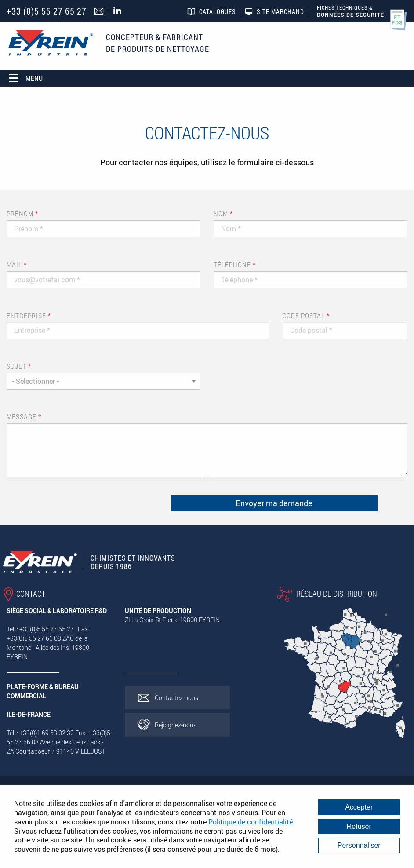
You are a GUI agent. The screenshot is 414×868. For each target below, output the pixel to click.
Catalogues (217, 12)
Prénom (22, 214)
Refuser (359, 826)
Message (24, 417)
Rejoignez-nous (176, 725)
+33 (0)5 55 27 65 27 (47, 11)
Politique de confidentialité (251, 822)
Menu (26, 78)
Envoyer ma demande (274, 503)
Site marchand (280, 12)
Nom (223, 214)
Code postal (306, 316)
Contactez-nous (176, 698)
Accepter (359, 807)
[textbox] (103, 381)
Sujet (19, 366)
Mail (17, 265)
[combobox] (103, 381)
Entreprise (29, 316)
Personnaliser (359, 845)
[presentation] (67, 505)
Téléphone (235, 265)
